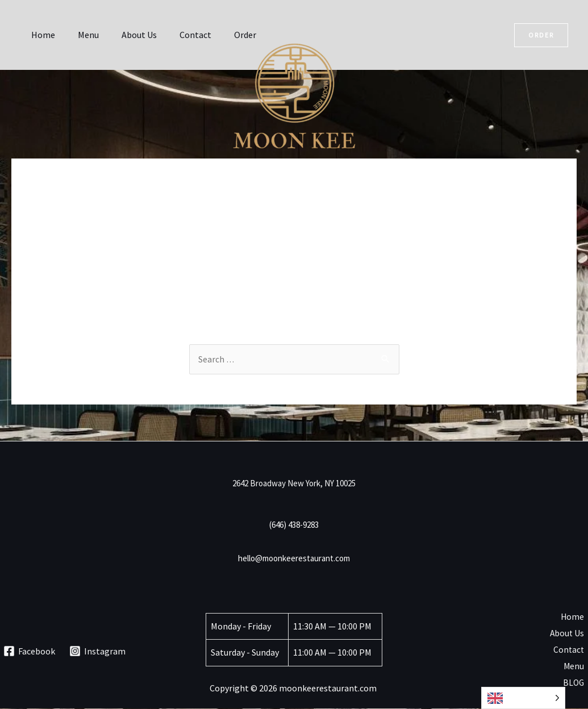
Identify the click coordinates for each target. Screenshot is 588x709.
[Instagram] (98, 652)
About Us (128, 35)
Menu (82, 35)
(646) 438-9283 (294, 525)
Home (41, 35)
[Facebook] (30, 652)
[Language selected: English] (523, 698)
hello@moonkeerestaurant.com (294, 559)
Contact (180, 35)
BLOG (577, 684)
